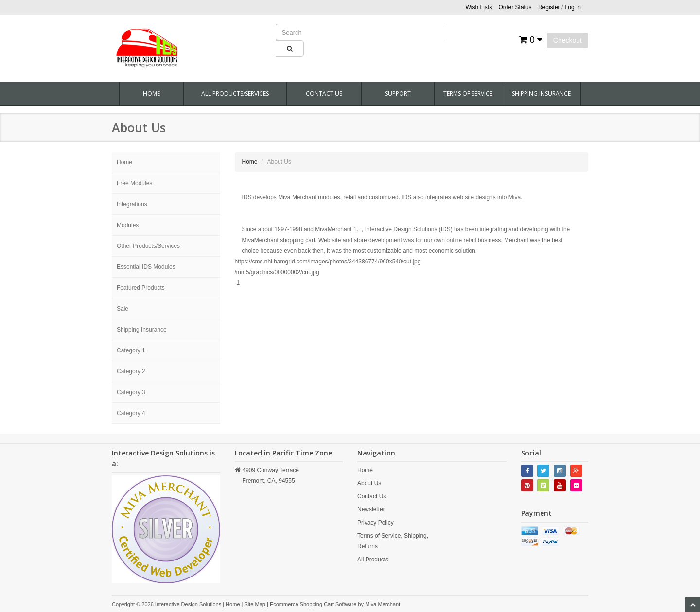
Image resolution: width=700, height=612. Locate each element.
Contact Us (324, 94)
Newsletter (371, 509)
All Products (373, 560)
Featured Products (141, 288)
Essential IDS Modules (146, 267)
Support (398, 94)
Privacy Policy (376, 523)
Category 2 (131, 371)
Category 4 (131, 413)
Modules (128, 225)
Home (151, 94)
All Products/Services (235, 94)
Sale (122, 309)
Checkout (568, 40)
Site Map (254, 604)
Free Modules (134, 183)
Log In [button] (573, 7)
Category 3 (131, 392)
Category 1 (131, 350)
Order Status (515, 7)
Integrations (132, 204)
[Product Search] (360, 32)
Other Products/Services (148, 246)
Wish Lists (479, 7)
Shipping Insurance (541, 94)
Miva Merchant (383, 604)
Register (549, 7)
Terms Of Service (468, 94)
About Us (369, 483)
